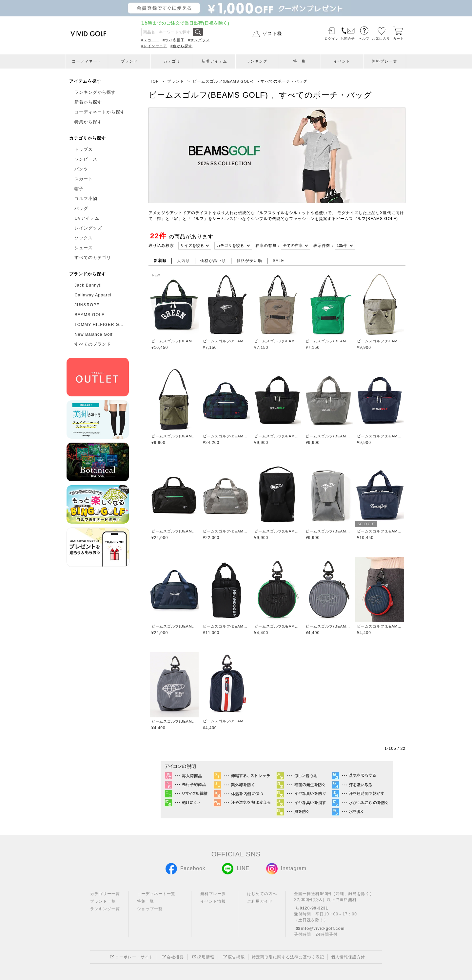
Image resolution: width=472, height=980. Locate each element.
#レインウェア (154, 46)
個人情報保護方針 (348, 957)
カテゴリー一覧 (105, 894)
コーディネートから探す (100, 112)
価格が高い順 (213, 261)
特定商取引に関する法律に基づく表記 (288, 957)
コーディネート (87, 61)
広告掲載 (233, 957)
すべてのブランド (93, 344)
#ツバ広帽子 (174, 40)
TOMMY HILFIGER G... (99, 325)
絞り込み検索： (163, 246)
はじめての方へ (262, 894)
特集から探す (88, 122)
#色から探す (181, 46)
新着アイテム (214, 61)
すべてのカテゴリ (93, 258)
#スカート (150, 40)
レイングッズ (88, 228)
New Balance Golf (93, 334)
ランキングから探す (95, 92)
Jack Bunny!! (88, 285)
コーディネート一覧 (156, 894)
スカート (84, 179)
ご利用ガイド (260, 901)
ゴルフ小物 (86, 199)
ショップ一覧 (150, 909)
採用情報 (203, 957)
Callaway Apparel (93, 295)
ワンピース (86, 159)
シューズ (84, 248)
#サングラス (199, 40)
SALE (278, 261)
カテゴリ (172, 61)
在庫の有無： (268, 246)
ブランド (129, 61)
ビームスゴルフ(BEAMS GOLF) (174, 341)
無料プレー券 (384, 61)
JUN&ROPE (87, 305)
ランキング (257, 61)
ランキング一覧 (105, 909)
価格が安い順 (249, 261)
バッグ (81, 209)
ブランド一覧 (103, 901)
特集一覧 (146, 901)
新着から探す (88, 102)
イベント (342, 61)
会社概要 (172, 957)
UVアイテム (87, 218)
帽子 (79, 189)
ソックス (84, 238)
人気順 (183, 261)
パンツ (81, 169)
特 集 (299, 61)
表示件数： (324, 246)
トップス (84, 150)
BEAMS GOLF (89, 315)
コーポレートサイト (131, 957)
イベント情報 (213, 901)
